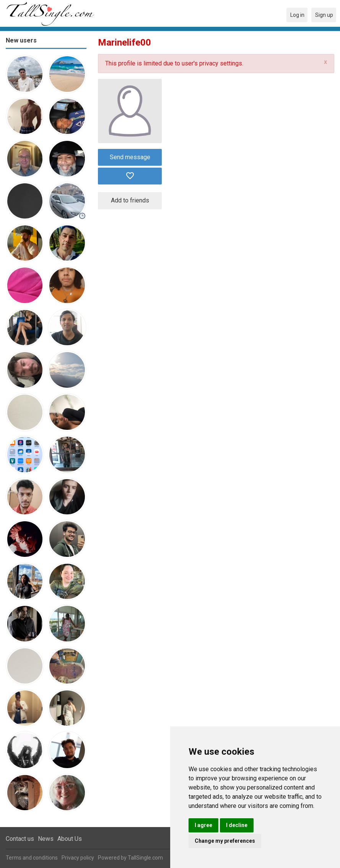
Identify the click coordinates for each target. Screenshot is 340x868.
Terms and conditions (32, 858)
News (46, 839)
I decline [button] (237, 825)
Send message (130, 157)
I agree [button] (203, 825)
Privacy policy (78, 858)
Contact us (20, 839)
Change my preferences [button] (225, 841)
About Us (70, 839)
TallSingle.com (145, 858)
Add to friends (130, 200)
